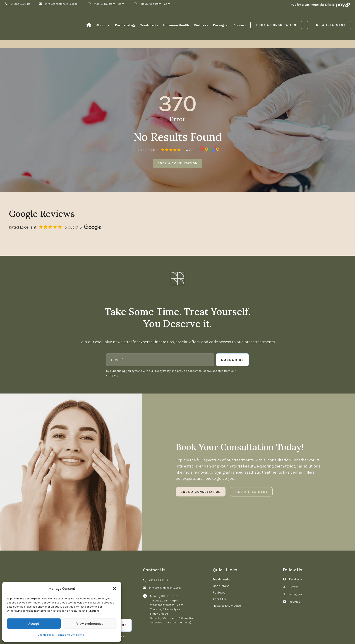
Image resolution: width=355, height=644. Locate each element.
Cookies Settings (213, 629)
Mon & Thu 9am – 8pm (109, 4)
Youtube (295, 573)
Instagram (295, 566)
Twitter (293, 558)
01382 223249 (20, 4)
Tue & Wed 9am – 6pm (155, 4)
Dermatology (125, 25)
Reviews (219, 564)
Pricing (218, 25)
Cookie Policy (46, 635)
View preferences (90, 624)
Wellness (201, 25)
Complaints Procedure (124, 629)
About (101, 25)
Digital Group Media (332, 629)
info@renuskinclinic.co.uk (62, 4)
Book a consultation (178, 135)
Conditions (221, 557)
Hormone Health (176, 25)
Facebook (296, 551)
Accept (34, 624)
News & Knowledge (227, 577)
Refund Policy (153, 629)
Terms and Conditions (70, 635)
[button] (115, 589)
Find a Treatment (329, 25)
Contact (240, 25)
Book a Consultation (276, 25)
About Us (219, 570)
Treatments (149, 25)
